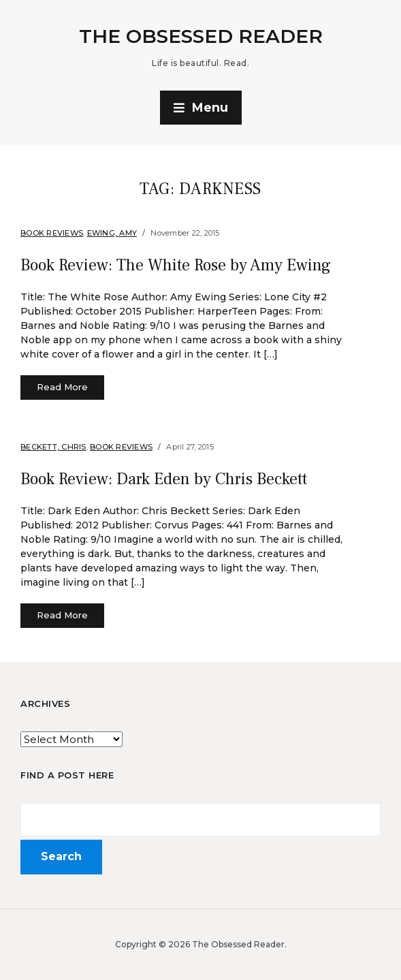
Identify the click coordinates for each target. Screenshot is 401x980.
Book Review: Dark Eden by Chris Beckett (164, 479)
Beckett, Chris (53, 447)
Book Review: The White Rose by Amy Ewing (176, 265)
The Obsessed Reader (201, 36)
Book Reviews (52, 233)
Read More (62, 387)
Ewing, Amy (112, 233)
